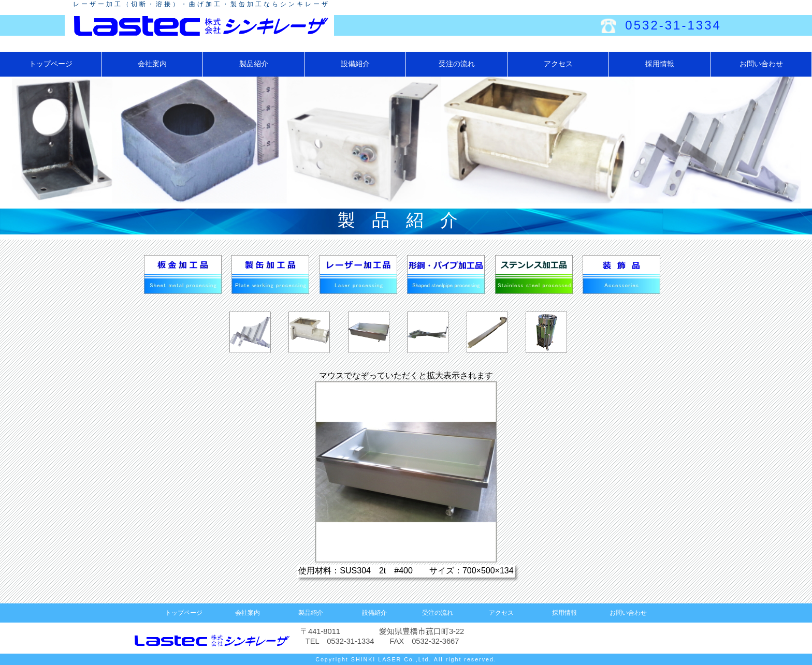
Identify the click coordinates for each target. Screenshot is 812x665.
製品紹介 (254, 64)
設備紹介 (355, 64)
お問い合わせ (761, 64)
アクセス (558, 64)
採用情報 (660, 64)
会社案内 (152, 64)
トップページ (51, 64)
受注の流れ (457, 64)
